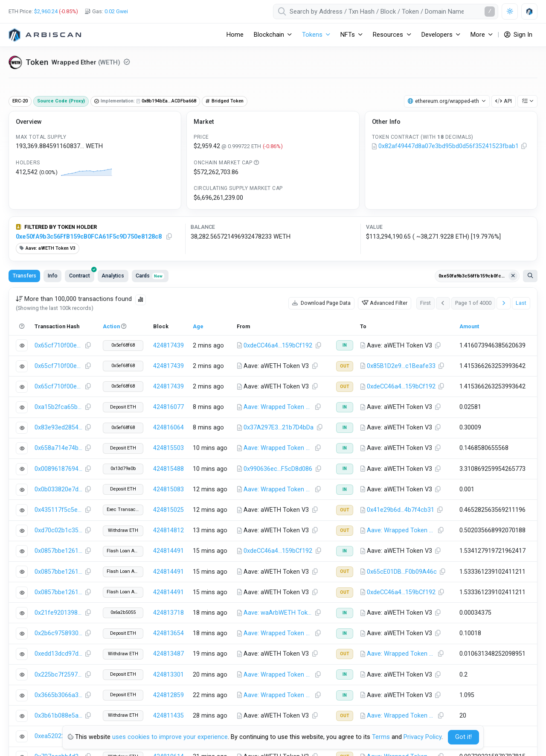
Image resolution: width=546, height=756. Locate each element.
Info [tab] (53, 276)
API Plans (443, 686)
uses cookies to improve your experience (170, 737)
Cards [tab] (150, 276)
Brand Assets (205, 660)
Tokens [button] (312, 35)
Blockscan (445, 713)
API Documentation (331, 660)
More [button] (478, 35)
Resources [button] (388, 35)
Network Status (326, 686)
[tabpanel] (273, 415)
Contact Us (202, 673)
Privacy (218, 686)
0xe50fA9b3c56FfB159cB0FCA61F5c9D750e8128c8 (89, 237)
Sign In (518, 35)
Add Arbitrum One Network (50, 690)
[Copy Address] (524, 146)
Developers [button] (437, 35)
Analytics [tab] (113, 276)
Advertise (444, 660)
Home (235, 35)
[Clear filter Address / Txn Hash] (513, 276)
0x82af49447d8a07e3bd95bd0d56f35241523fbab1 (449, 146)
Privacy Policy (423, 737)
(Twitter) (25, 611)
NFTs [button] (348, 35)
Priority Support (446, 699)
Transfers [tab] (25, 276)
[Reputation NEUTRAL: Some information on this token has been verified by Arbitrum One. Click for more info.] (127, 62)
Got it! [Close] (463, 737)
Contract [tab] (82, 274)
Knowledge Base (504, 566)
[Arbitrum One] (45, 35)
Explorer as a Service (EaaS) (465, 673)
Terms (196, 686)
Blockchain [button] (269, 35)
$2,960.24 (46, 11)
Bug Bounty (202, 699)
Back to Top (517, 611)
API (504, 101)
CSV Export (515, 552)
